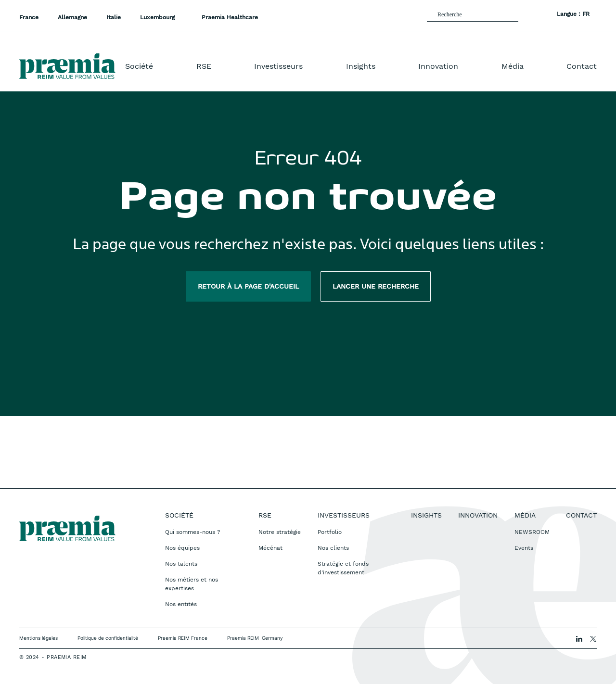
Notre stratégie (280, 532)
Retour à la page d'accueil (248, 286)
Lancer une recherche (376, 286)
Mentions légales (38, 638)
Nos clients (333, 548)
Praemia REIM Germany (255, 638)
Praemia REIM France (183, 638)
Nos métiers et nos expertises (192, 584)
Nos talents (181, 564)
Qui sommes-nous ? (193, 532)
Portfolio (330, 532)
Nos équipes (182, 548)
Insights (361, 66)
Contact (582, 66)
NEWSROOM (532, 532)
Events (524, 548)
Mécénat (270, 548)
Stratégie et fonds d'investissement (343, 568)
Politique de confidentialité (108, 638)
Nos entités (181, 604)
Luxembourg (158, 17)
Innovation (438, 66)
